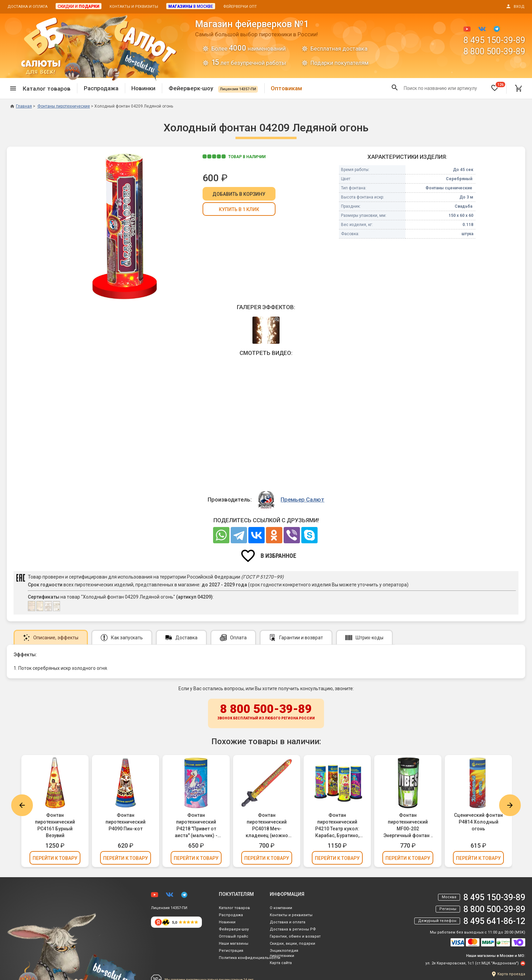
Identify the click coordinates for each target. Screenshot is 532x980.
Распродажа (101, 88)
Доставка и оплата (27, 7)
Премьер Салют (302, 500)
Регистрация (231, 951)
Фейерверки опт (240, 7)
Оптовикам (286, 88)
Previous (22, 805)
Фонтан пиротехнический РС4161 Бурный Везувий (55, 825)
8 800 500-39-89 (494, 51)
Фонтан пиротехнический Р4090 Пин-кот (126, 822)
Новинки (143, 88)
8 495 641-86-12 (494, 921)
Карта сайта (281, 963)
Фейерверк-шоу (213, 88)
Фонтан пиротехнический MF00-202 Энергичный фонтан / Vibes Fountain (408, 826)
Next (510, 805)
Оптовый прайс (234, 936)
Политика (250, 958)
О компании (281, 908)
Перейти (55, 858)
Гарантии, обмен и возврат (295, 936)
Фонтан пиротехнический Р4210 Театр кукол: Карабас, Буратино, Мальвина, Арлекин (337, 826)
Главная (21, 106)
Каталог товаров (234, 908)
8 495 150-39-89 (494, 40)
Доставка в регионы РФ (293, 929)
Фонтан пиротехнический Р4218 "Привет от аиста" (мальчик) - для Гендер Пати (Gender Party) (196, 826)
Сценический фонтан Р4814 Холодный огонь (478, 822)
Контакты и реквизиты (134, 7)
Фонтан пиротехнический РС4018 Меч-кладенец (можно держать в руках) (267, 826)
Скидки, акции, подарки (292, 944)
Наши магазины (234, 944)
